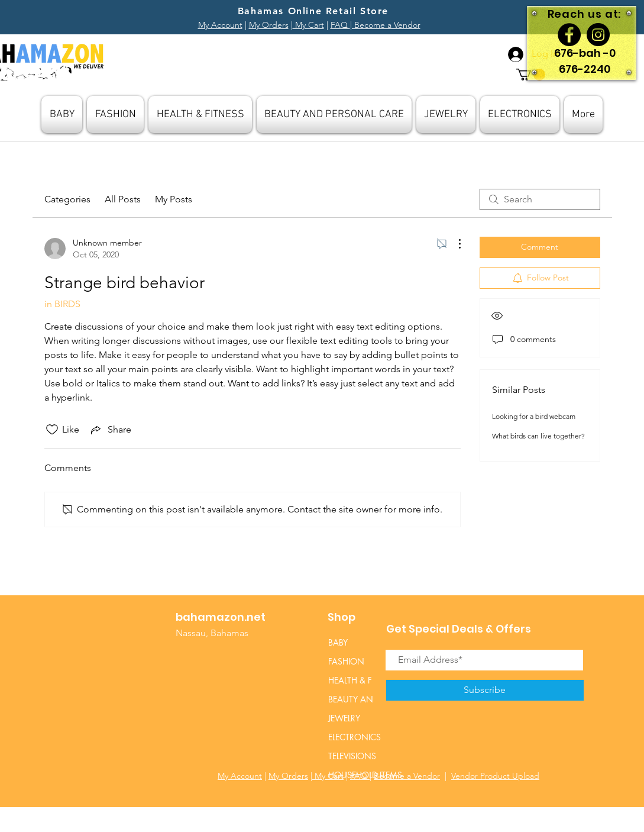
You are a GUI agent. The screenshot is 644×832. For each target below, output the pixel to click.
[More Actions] (454, 244)
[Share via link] (110, 430)
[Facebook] (569, 35)
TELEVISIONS (352, 756)
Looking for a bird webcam (534, 416)
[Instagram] (598, 35)
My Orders (269, 25)
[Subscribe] (485, 690)
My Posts (174, 199)
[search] (540, 199)
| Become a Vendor (385, 25)
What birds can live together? (538, 436)
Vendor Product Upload (495, 776)
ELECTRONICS (355, 737)
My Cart (308, 25)
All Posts (123, 199)
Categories (67, 199)
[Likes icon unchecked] (52, 430)
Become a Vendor (407, 776)
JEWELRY (344, 718)
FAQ (340, 25)
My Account (220, 25)
